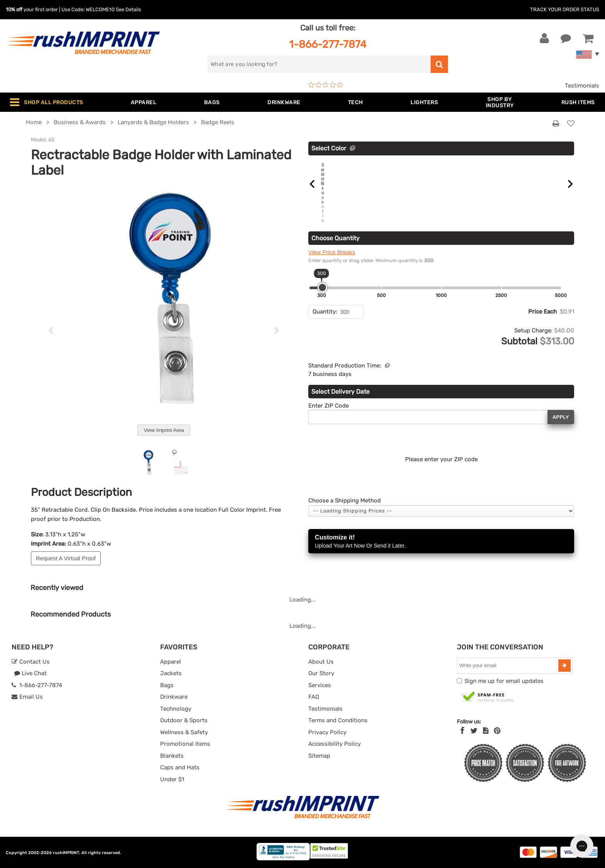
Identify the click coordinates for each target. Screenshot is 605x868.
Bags (167, 685)
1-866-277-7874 (328, 44)
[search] (319, 64)
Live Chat (30, 673)
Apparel (171, 662)
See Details (128, 9)
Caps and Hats (180, 767)
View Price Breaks (332, 238)
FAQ (314, 697)
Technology (176, 709)
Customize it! (441, 528)
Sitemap (319, 756)
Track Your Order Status (565, 9)
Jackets (171, 673)
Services (320, 685)
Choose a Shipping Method (345, 487)
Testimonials (582, 86)
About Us (321, 662)
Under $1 (172, 779)
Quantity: (325, 298)
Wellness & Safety (184, 732)
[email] (509, 666)
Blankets (172, 756)
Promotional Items (185, 744)
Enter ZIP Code (329, 391)
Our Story (321, 673)
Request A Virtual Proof (66, 558)
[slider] (322, 274)
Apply (561, 403)
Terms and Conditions (338, 720)
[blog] (486, 731)
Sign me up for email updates (504, 681)
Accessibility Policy (335, 744)
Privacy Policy (327, 732)
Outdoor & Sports (184, 720)
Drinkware (174, 697)
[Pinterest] (497, 731)
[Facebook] (462, 731)
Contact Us (31, 662)
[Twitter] (474, 731)
